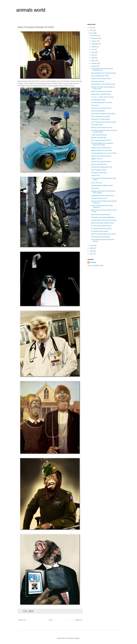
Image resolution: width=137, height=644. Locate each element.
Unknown (93, 262)
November (95, 38)
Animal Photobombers (98, 111)
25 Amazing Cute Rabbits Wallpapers (103, 217)
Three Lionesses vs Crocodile (100, 116)
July (93, 49)
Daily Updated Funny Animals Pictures (103, 84)
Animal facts (95, 188)
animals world (31, 10)
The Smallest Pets (97, 125)
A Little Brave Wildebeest (99, 135)
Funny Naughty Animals (99, 170)
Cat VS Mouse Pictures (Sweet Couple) (104, 122)
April (93, 58)
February (94, 63)
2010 (92, 246)
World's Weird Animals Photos (101, 215)
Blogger (77, 638)
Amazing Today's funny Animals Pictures (104, 220)
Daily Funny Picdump (98, 81)
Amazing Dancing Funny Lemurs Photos (104, 153)
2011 (92, 33)
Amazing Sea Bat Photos (99, 173)
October (94, 41)
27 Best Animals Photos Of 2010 (101, 229)
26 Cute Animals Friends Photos (101, 226)
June (93, 52)
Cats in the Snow (96, 183)
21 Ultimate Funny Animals (100, 231)
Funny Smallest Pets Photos (100, 76)
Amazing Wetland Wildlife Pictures (102, 186)
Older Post (79, 620)
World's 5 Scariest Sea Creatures (102, 91)
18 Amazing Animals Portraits (100, 237)
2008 (92, 251)
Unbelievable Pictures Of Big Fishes (102, 196)
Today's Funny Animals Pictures (101, 79)
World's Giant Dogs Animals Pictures (103, 223)
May (93, 55)
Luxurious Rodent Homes (99, 198)
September (95, 44)
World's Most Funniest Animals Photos (103, 114)
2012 (92, 30)
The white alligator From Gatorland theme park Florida (102, 144)
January (94, 66)
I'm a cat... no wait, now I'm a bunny (102, 97)
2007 (92, 254)
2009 (92, 248)
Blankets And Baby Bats (99, 138)
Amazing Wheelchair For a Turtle (101, 103)
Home (50, 620)
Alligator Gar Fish (97, 159)
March (94, 61)
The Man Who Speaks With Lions (102, 167)
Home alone (95, 105)
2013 (92, 28)
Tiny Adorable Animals (98, 100)
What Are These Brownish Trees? (102, 128)
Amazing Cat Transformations (100, 119)
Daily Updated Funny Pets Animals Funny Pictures (102, 69)
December (95, 36)
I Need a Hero (96, 175)
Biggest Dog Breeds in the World (101, 150)
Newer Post (22, 620)
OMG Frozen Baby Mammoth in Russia (103, 234)
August (94, 47)
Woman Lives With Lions (99, 164)
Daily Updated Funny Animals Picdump (103, 73)
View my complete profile (95, 265)
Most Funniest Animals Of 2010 (101, 140)
